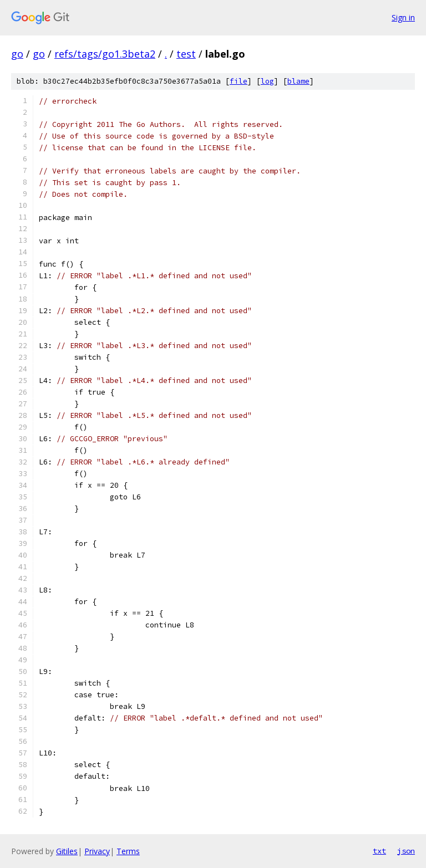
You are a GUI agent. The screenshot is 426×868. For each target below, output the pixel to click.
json (406, 851)
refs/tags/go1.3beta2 (105, 54)
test (186, 54)
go (17, 54)
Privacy (97, 851)
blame (298, 81)
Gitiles (67, 851)
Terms (128, 851)
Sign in (403, 17)
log (267, 81)
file (239, 81)
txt (379, 851)
